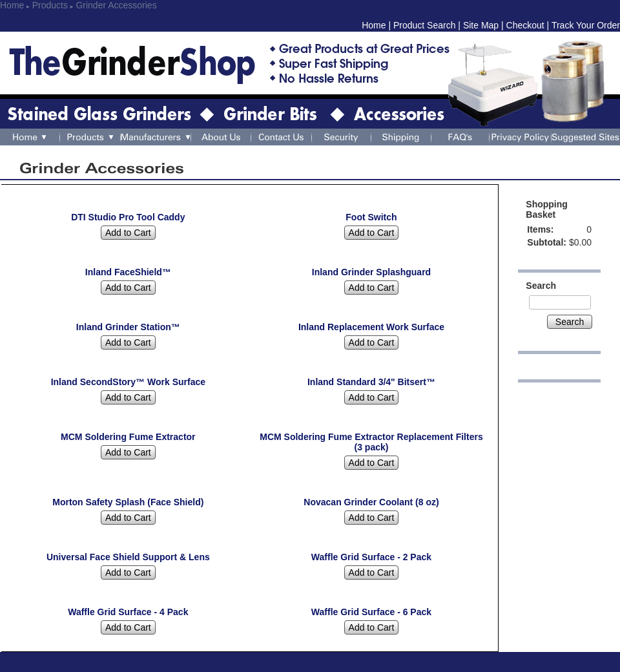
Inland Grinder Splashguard (371, 272)
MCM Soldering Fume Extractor (128, 437)
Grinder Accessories (116, 5)
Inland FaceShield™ (128, 272)
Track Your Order (586, 25)
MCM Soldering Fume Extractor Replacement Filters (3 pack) (371, 442)
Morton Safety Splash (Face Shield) (128, 502)
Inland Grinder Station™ (128, 327)
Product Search (425, 25)
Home (12, 5)
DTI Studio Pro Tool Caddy (128, 217)
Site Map (481, 25)
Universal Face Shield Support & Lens (128, 557)
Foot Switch (371, 217)
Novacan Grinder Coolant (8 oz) (371, 502)
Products (50, 5)
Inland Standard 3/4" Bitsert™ (371, 382)
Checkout (525, 25)
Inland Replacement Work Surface (371, 327)
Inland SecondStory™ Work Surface (128, 382)
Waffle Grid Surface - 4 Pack (128, 612)
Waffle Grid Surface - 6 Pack (371, 612)
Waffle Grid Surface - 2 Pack (371, 557)
